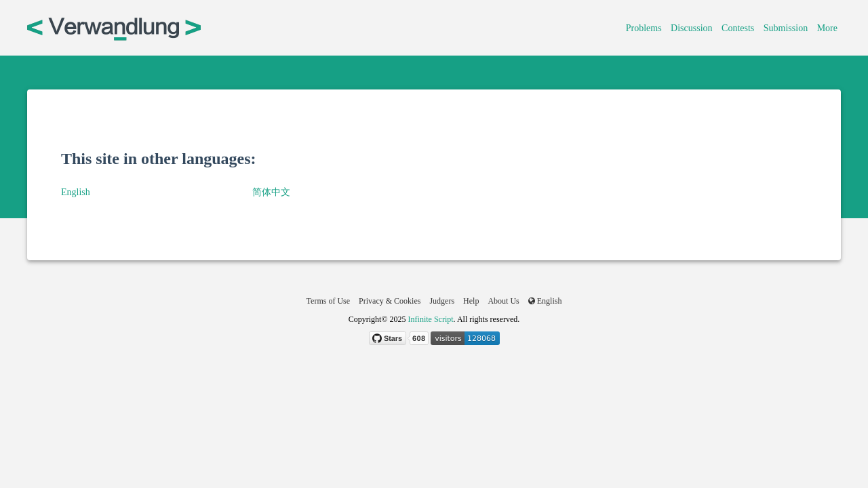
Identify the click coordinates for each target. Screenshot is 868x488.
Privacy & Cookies (390, 301)
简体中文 (271, 192)
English (76, 192)
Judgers (442, 301)
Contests (738, 28)
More (827, 28)
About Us (503, 301)
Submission (786, 28)
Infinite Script (431, 319)
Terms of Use (328, 301)
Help (471, 301)
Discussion (691, 28)
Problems (644, 28)
